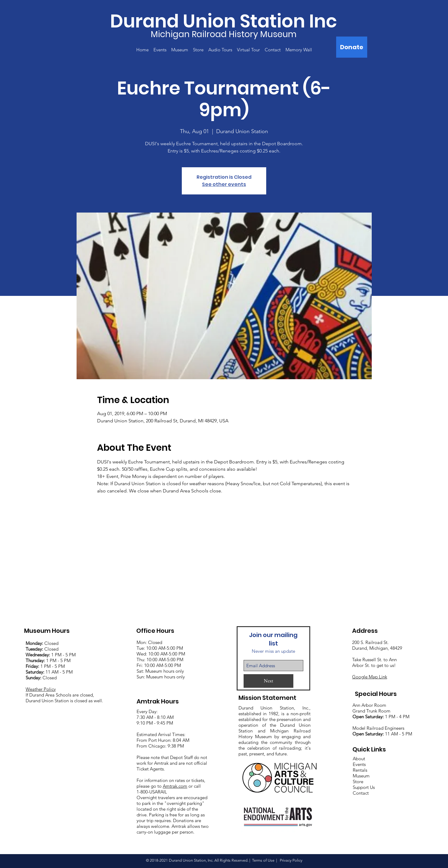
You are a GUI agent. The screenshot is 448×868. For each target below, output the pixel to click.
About (359, 759)
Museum (361, 776)
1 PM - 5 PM (63, 655)
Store (358, 782)
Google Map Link (370, 677)
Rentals (360, 770)
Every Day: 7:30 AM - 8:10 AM (155, 714)
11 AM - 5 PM (49, 672)
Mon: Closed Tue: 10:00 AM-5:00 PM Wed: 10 (160, 648)
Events (359, 764)
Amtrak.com (175, 786)
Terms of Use (263, 860)
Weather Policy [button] (41, 689)
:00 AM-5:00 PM (169, 654)
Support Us (364, 787)
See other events (224, 184)
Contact (361, 793)
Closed (42, 643)
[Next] (268, 681)
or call (194, 786)
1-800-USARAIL (152, 792)
